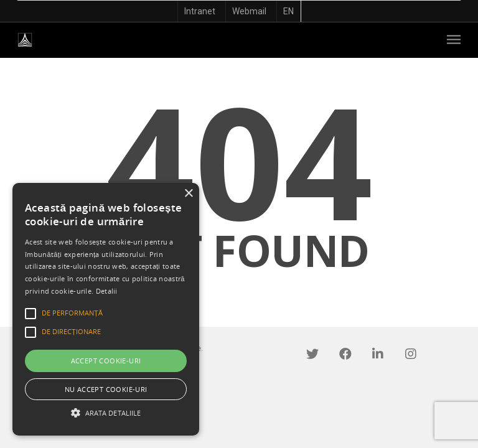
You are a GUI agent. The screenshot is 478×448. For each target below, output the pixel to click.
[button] (106, 413)
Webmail (249, 11)
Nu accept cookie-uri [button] (106, 389)
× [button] (188, 194)
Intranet (200, 11)
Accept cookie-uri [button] (106, 361)
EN (288, 11)
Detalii (107, 291)
